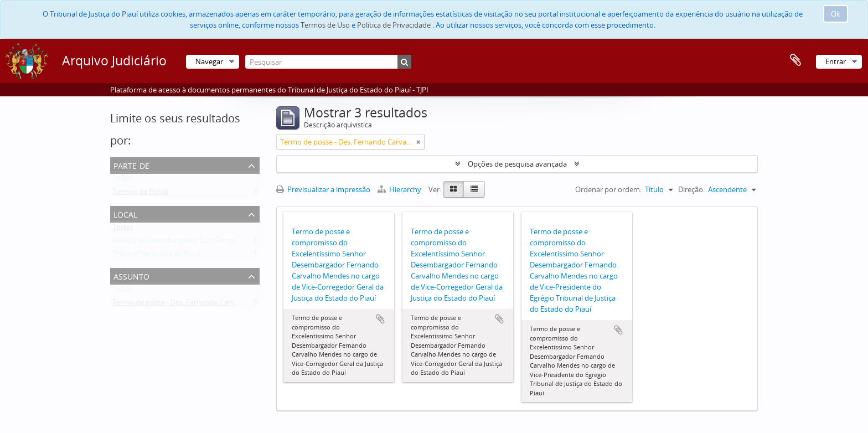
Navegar (209, 61)
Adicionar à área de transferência (380, 319)
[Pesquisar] (328, 62)
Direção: (691, 189)
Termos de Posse (140, 194)
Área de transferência (795, 60)
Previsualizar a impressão (323, 189)
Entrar (836, 61)
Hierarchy (400, 189)
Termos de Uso (325, 25)
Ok (836, 14)
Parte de (131, 165)
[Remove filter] (418, 142)
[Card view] (453, 189)
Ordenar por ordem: (608, 189)
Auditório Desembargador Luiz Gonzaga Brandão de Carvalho (213, 243)
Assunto (131, 275)
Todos (123, 181)
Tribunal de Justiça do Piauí (156, 256)
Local (125, 213)
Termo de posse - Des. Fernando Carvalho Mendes (195, 305)
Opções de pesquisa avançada (517, 164)
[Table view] (474, 189)
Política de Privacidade (394, 25)
